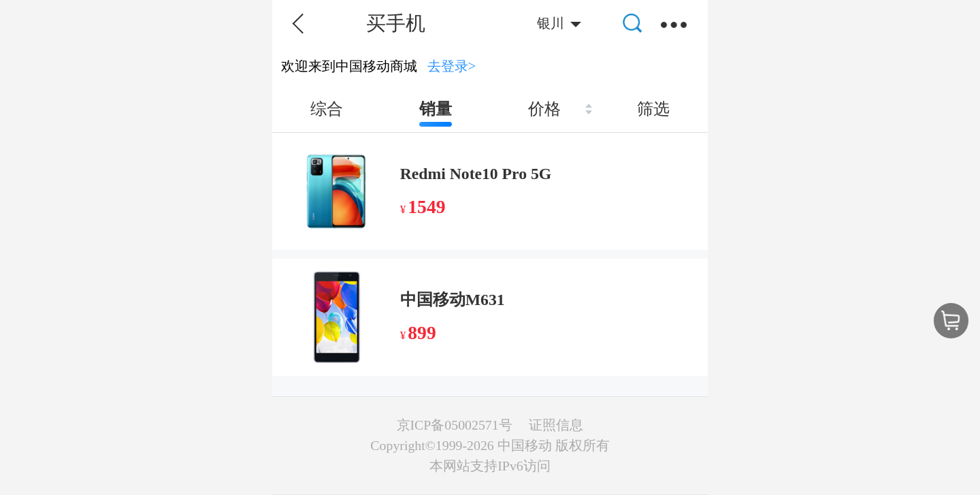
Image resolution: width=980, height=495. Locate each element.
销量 (436, 109)
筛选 (653, 109)
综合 (327, 109)
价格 (544, 109)
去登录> (452, 66)
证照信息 (556, 425)
